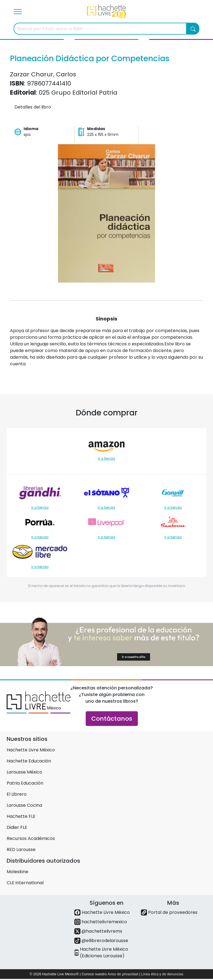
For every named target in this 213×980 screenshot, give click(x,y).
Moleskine (17, 872)
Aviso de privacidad (123, 974)
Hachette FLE (21, 816)
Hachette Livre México (31, 750)
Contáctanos (112, 719)
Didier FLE (17, 827)
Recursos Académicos (31, 838)
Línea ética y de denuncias (162, 974)
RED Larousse (21, 850)
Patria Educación (25, 783)
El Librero (17, 794)
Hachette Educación (29, 761)
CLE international (25, 883)
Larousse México (24, 772)
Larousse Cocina (24, 805)
